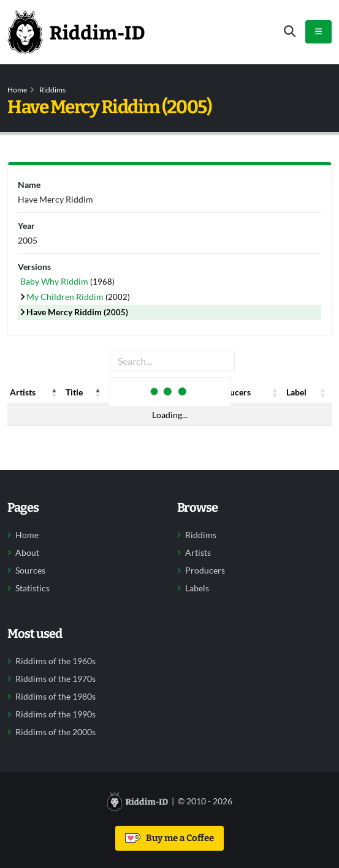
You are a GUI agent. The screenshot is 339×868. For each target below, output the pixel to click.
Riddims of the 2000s (55, 732)
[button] (55, 392)
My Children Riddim (66, 297)
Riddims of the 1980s (55, 697)
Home (17, 90)
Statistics (32, 588)
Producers (205, 571)
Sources (30, 571)
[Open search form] (290, 32)
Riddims (52, 90)
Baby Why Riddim (55, 281)
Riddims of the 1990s (55, 714)
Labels (197, 588)
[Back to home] (76, 32)
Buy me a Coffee (169, 838)
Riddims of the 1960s (55, 661)
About (27, 553)
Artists (198, 553)
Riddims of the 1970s (55, 679)
